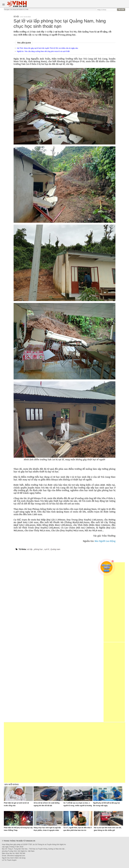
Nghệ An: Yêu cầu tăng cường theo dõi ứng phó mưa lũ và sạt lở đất (43, 51)
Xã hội (16, 17)
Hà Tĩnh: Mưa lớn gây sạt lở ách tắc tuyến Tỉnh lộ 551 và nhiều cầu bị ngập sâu (47, 48)
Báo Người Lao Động (105, 541)
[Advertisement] (114, 602)
